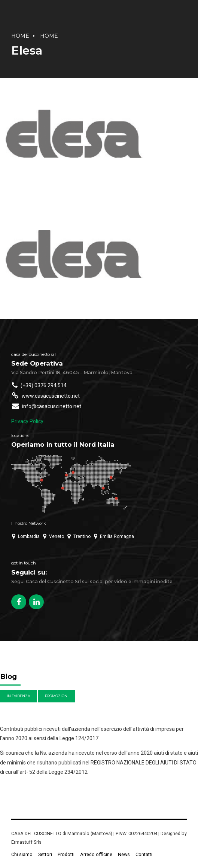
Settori (45, 854)
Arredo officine (96, 854)
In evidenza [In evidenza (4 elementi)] (19, 696)
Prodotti (66, 854)
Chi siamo (22, 854)
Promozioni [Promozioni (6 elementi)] (57, 696)
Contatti (144, 854)
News (124, 854)
